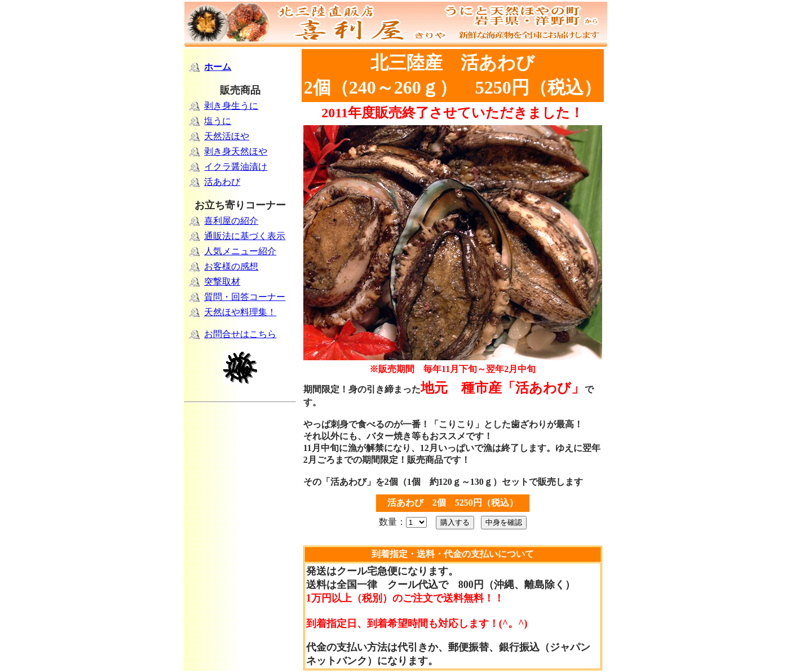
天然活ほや (227, 136)
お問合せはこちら (240, 334)
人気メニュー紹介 (240, 251)
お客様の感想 (231, 266)
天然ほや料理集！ (240, 312)
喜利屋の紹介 (231, 221)
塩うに (218, 121)
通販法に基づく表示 (245, 236)
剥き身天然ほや (236, 151)
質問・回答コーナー (245, 297)
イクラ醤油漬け (236, 167)
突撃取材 (222, 282)
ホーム (218, 67)
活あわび (222, 182)
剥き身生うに (231, 106)
